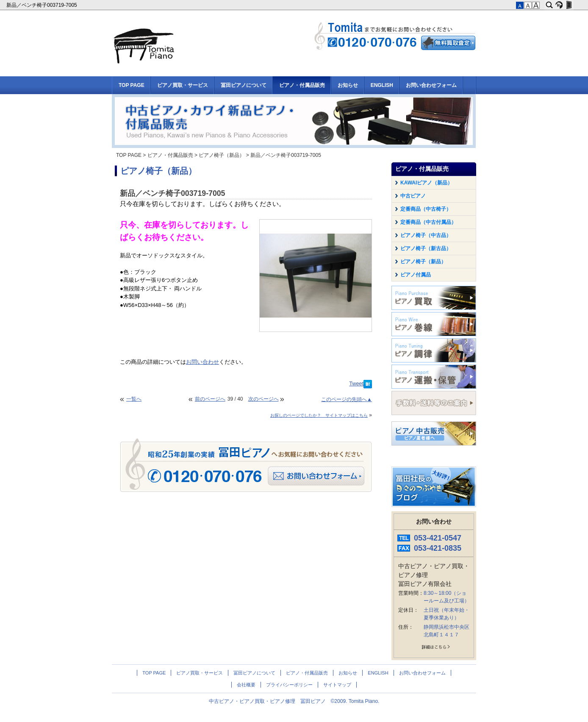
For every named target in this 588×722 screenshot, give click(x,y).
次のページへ (263, 399)
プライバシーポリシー (289, 685)
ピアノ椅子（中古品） (426, 235)
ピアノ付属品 (416, 275)
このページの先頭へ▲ (347, 399)
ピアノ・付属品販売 (302, 85)
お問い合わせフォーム (431, 85)
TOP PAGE (132, 85)
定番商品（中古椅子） (426, 209)
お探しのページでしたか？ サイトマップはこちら (319, 415)
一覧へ (134, 399)
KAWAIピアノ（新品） (426, 183)
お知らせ (348, 85)
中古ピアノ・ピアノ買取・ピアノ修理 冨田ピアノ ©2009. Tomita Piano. (294, 701)
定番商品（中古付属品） (428, 222)
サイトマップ (337, 685)
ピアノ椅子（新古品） (426, 248)
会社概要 (246, 685)
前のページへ (210, 399)
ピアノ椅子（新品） (222, 155)
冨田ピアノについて (244, 85)
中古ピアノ (413, 196)
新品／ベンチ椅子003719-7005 (42, 5)
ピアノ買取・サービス (183, 85)
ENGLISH (382, 85)
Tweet (356, 384)
